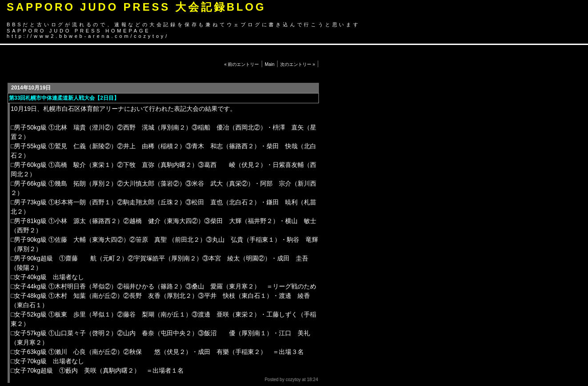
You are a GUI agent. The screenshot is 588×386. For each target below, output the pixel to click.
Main (270, 64)
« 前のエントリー (242, 64)
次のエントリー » (298, 64)
